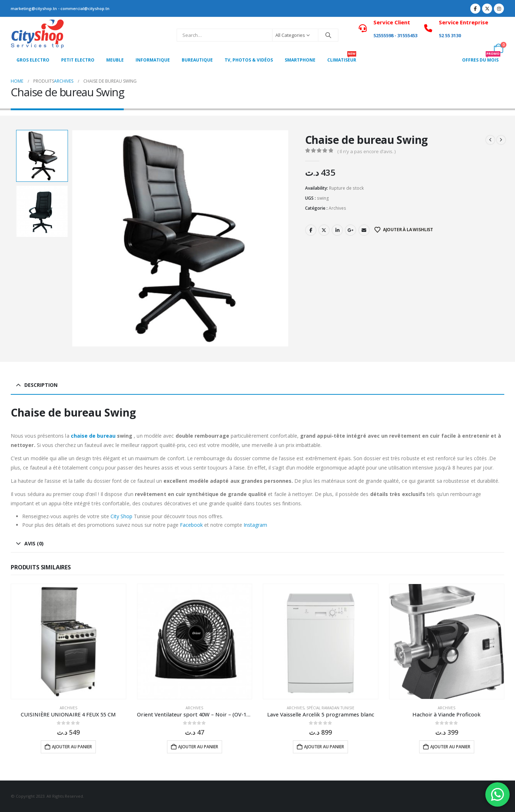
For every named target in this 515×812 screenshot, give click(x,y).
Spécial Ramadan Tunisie (330, 708)
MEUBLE (115, 60)
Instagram (255, 525)
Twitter (324, 230)
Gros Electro (33, 60)
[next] (501, 140)
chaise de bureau (93, 436)
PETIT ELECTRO (78, 60)
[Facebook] (475, 9)
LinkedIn (337, 230)
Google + (350, 230)
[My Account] (499, 30)
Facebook (311, 230)
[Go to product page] (68, 641)
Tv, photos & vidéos (249, 60)
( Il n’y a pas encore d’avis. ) (366, 151)
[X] (487, 9)
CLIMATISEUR (342, 58)
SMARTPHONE (300, 60)
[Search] (328, 35)
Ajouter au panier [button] (72, 747)
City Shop (121, 516)
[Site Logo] (38, 35)
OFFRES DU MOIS (481, 58)
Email (364, 230)
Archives (337, 208)
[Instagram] (499, 9)
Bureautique (197, 60)
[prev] (490, 140)
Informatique (153, 60)
